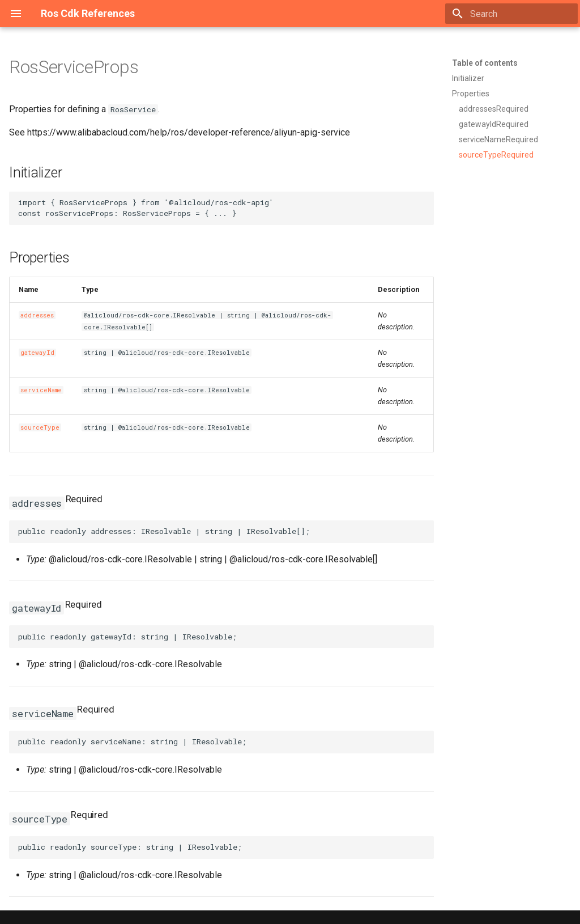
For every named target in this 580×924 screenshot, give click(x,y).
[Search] (511, 14)
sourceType (40, 427)
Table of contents (485, 63)
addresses (37, 315)
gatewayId (37, 353)
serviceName (41, 390)
